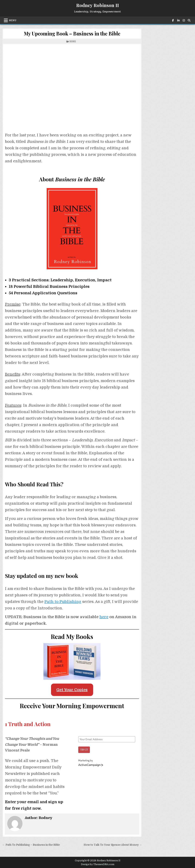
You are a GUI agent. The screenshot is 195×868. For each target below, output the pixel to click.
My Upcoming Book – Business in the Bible (72, 33)
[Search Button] (189, 20)
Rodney (45, 818)
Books (73, 41)
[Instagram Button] (183, 20)
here (104, 617)
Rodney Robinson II (97, 5)
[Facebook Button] (173, 20)
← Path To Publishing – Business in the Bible (31, 845)
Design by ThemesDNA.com (98, 864)
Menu (13, 20)
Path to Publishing (63, 602)
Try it (84, 750)
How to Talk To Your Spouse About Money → (113, 845)
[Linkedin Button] (178, 20)
